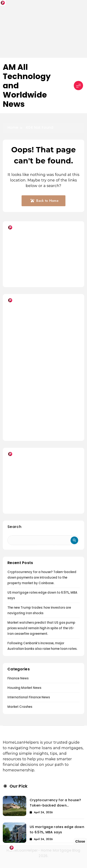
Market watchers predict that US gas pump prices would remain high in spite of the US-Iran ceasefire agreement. (41, 628)
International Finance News (29, 697)
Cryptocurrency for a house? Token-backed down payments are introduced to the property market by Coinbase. (42, 578)
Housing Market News (24, 688)
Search (14, 527)
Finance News (18, 678)
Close (80, 841)
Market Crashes (20, 707)
